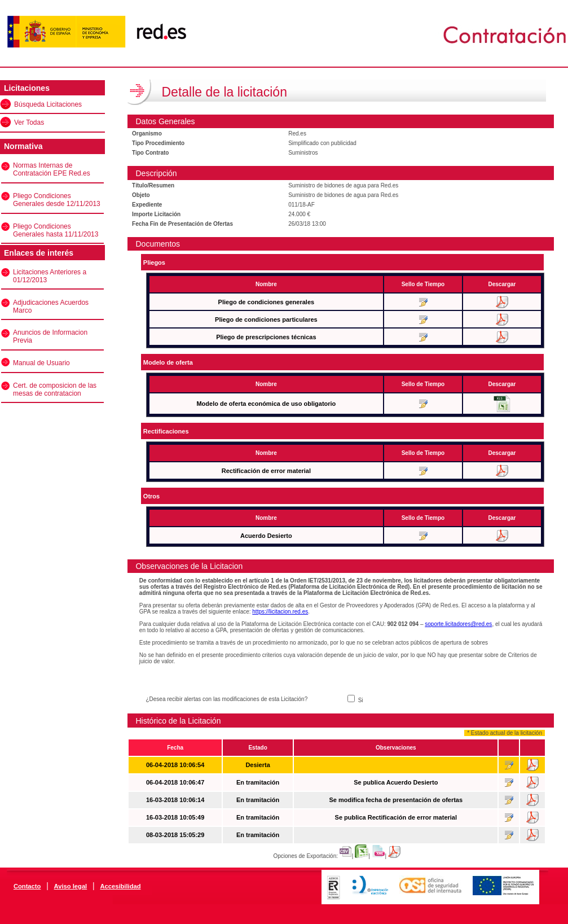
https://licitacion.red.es (280, 612)
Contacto (27, 886)
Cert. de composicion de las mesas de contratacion (55, 389)
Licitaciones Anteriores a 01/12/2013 (50, 276)
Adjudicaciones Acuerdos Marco (51, 306)
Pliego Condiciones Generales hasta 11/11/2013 (56, 230)
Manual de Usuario (41, 363)
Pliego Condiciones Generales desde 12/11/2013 (57, 200)
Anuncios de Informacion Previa (50, 336)
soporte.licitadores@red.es (458, 624)
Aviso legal (71, 886)
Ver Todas (29, 122)
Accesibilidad (120, 886)
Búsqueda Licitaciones (48, 104)
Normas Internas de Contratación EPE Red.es (52, 169)
